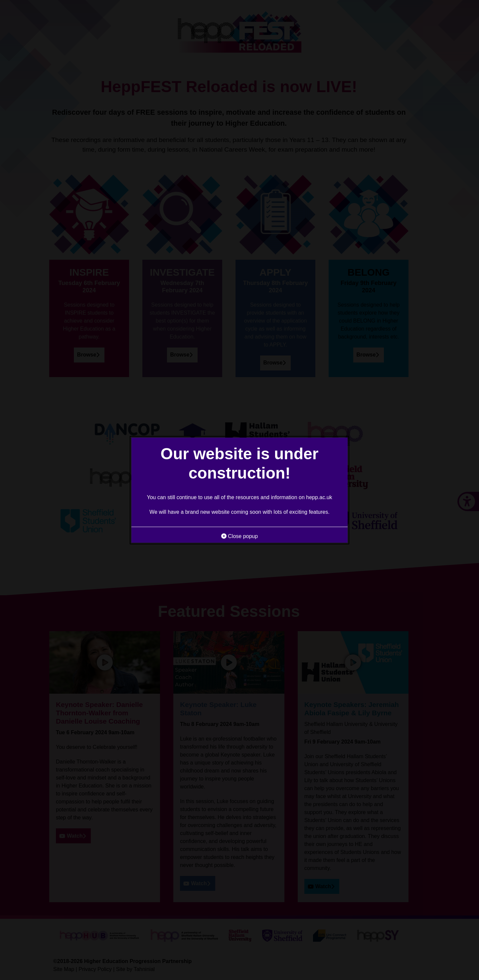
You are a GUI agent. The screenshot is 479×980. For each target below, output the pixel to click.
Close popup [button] (239, 536)
